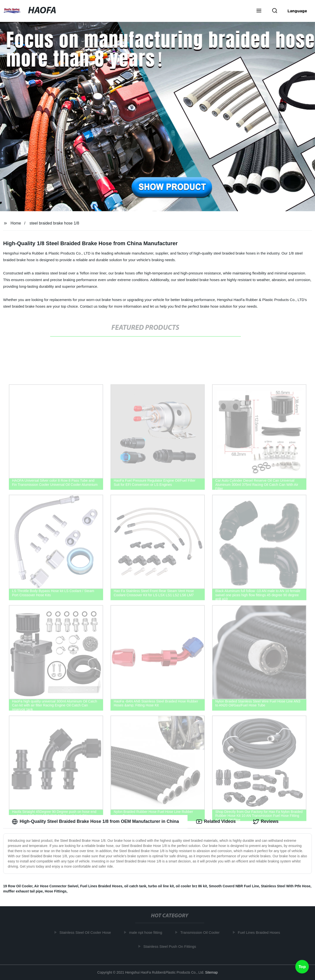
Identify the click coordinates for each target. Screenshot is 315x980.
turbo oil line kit (161, 886)
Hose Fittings (56, 891)
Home (16, 223)
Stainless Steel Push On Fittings (172, 946)
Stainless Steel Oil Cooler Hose (87, 932)
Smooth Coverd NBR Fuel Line (234, 886)
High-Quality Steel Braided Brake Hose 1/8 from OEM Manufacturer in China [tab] (95, 822)
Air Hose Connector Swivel (56, 886)
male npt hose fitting (147, 932)
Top (302, 967)
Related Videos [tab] (216, 822)
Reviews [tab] (266, 822)
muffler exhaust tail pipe (23, 891)
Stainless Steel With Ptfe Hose (286, 886)
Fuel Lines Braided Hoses (101, 886)
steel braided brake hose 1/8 (54, 223)
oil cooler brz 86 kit (191, 886)
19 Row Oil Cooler (18, 886)
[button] (259, 11)
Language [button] (297, 11)
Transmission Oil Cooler (202, 932)
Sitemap (211, 972)
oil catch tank (135, 886)
